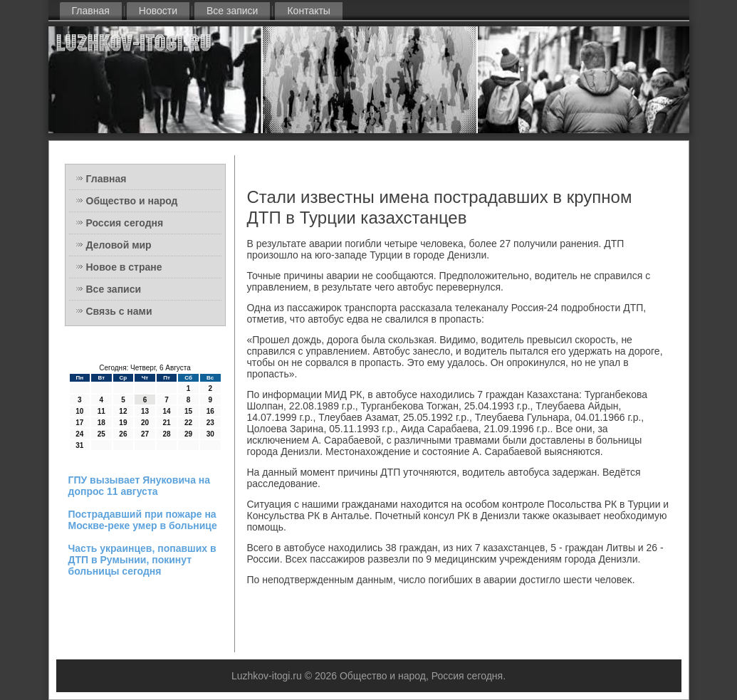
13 (145, 411)
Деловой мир (119, 245)
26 (123, 434)
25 (101, 434)
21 (166, 423)
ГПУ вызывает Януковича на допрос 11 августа (140, 486)
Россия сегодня (125, 223)
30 (210, 434)
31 (79, 445)
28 (166, 434)
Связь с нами (119, 311)
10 (79, 411)
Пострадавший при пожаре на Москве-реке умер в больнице (143, 520)
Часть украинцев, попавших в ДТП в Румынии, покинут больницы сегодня (142, 560)
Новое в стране (124, 267)
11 (101, 411)
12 (123, 411)
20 (145, 423)
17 (79, 423)
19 (123, 423)
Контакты (308, 11)
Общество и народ (132, 201)
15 (188, 411)
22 (188, 423)
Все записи (232, 11)
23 (210, 423)
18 (101, 423)
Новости (158, 11)
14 (166, 411)
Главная (91, 11)
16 (210, 411)
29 (188, 434)
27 (145, 434)
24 (79, 434)
